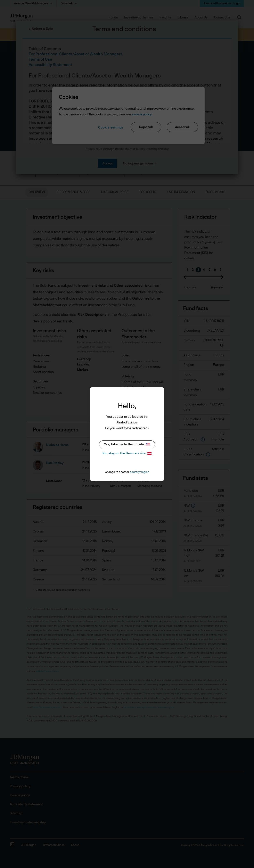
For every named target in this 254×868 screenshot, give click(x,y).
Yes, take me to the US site (127, 444)
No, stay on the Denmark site (127, 453)
